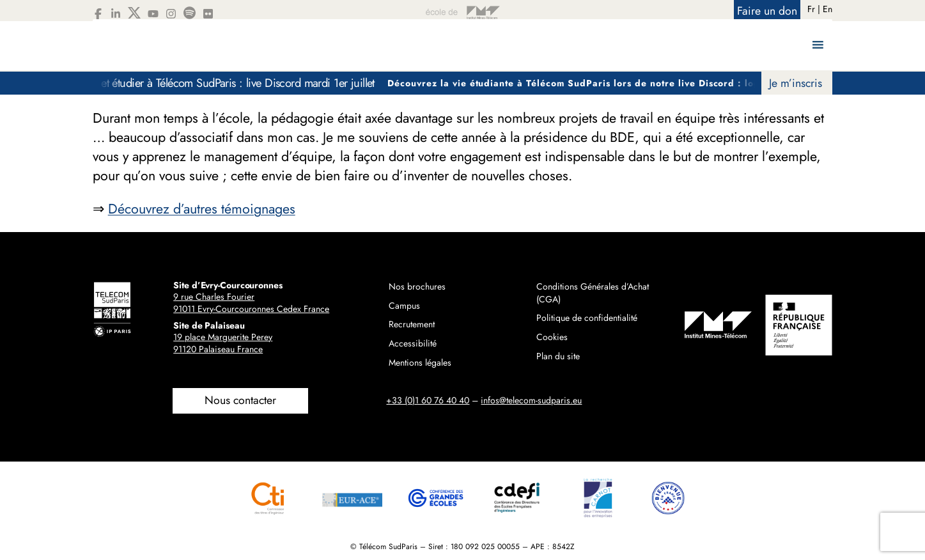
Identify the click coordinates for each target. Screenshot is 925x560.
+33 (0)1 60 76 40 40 (428, 400)
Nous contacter (240, 400)
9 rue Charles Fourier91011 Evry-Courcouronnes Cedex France (251, 303)
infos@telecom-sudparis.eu (531, 400)
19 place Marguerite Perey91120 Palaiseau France (223, 343)
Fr (811, 9)
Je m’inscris (796, 83)
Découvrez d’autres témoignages (202, 209)
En (828, 9)
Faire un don (767, 11)
